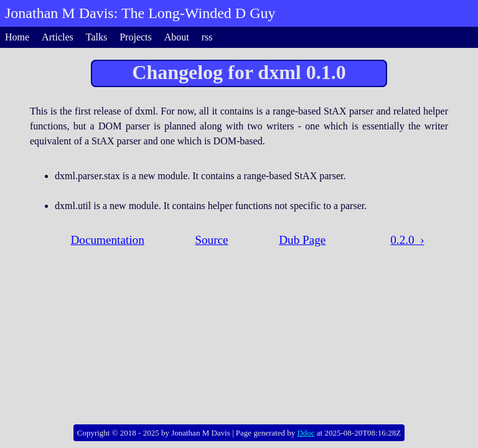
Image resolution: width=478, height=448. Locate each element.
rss (207, 37)
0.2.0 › (407, 240)
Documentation (107, 240)
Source (211, 240)
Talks (96, 37)
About (177, 37)
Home (17, 37)
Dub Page (302, 240)
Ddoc (306, 433)
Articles (58, 37)
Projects (136, 37)
